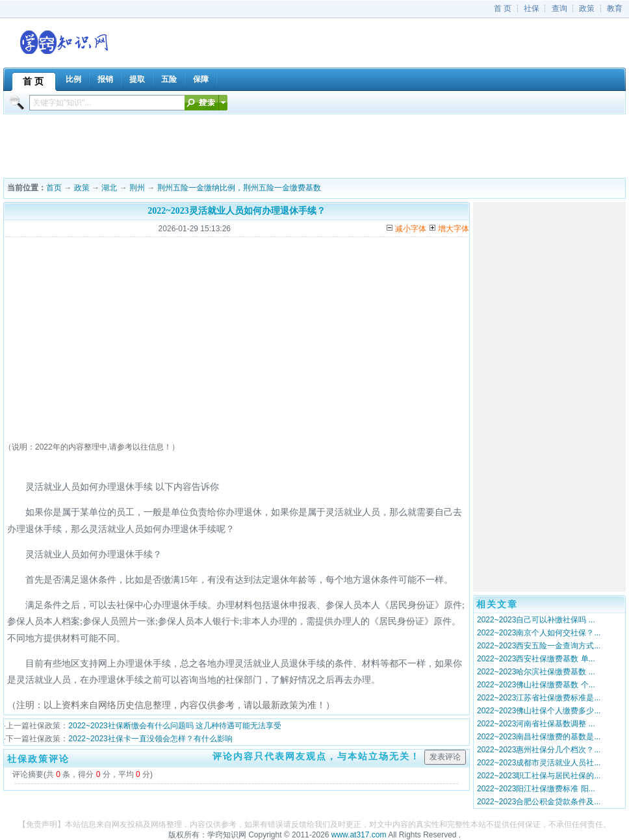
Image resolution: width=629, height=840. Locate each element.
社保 (532, 8)
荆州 (137, 188)
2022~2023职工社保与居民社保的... (539, 776)
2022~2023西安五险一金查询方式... (539, 646)
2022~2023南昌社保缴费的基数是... (539, 737)
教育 (615, 8)
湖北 (109, 188)
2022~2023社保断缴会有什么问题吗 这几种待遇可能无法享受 (175, 726)
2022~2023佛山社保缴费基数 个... (536, 685)
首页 (54, 188)
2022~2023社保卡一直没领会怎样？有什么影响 (150, 739)
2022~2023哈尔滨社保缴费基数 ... (536, 672)
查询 (559, 8)
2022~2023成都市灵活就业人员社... (539, 763)
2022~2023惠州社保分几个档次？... (539, 750)
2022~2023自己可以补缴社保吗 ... (536, 620)
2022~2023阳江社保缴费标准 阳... (536, 789)
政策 (587, 8)
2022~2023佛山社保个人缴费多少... (539, 711)
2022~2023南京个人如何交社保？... (539, 633)
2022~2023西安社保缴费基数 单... (536, 659)
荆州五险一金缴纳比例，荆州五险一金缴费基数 (239, 188)
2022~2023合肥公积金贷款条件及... (539, 802)
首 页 (503, 8)
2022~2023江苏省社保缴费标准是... (539, 698)
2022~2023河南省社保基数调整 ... (536, 724)
